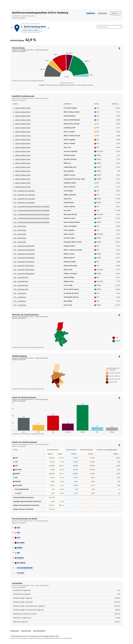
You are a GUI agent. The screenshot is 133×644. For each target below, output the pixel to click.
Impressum (15, 631)
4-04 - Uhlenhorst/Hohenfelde (24, 246)
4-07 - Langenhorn (20, 293)
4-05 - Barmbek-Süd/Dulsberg (24, 262)
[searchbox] (110, 27)
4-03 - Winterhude (20, 226)
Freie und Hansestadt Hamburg (31, 24)
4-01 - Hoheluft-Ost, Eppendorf (24, 191)
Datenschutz (26, 631)
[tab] (67, 528)
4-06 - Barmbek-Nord (21, 277)
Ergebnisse (91, 13)
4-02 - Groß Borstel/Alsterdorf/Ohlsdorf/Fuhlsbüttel (31, 207)
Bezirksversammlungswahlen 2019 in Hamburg (40, 13)
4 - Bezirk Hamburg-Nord (22, 108)
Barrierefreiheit (39, 631)
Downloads (103, 13)
